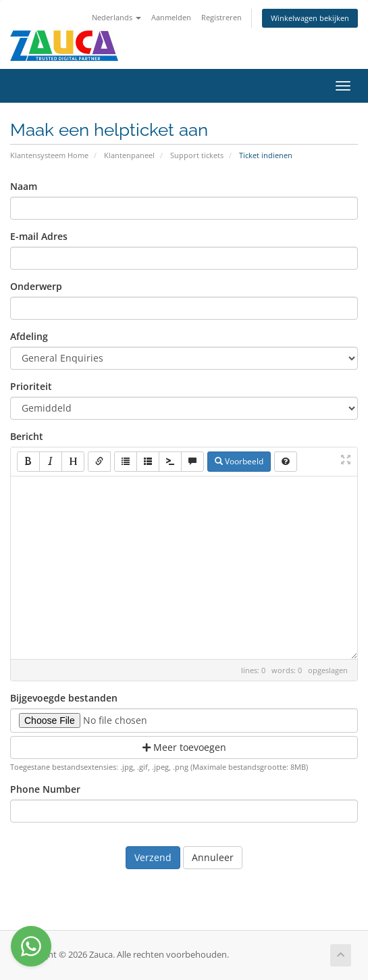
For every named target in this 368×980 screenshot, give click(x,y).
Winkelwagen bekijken (310, 18)
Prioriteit (31, 386)
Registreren (221, 17)
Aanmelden (171, 17)
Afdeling (29, 336)
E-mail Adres (39, 236)
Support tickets (197, 155)
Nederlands (116, 17)
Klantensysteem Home (49, 155)
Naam (24, 186)
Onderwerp (36, 286)
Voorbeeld (239, 461)
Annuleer (213, 857)
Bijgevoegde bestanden (64, 698)
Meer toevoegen (184, 747)
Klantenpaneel (129, 155)
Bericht (27, 436)
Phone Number (45, 789)
